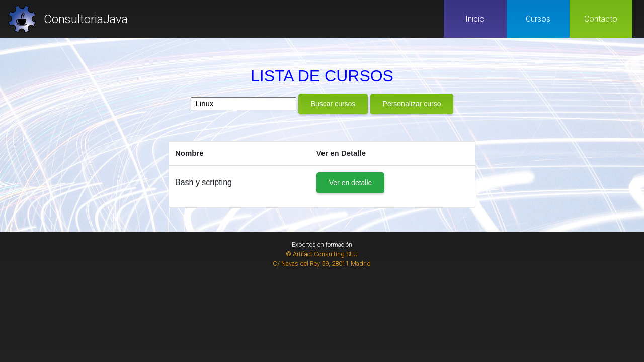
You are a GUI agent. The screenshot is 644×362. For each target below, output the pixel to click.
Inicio (475, 19)
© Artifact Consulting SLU (322, 254)
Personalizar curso (412, 104)
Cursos (538, 19)
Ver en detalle (351, 183)
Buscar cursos (333, 104)
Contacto (601, 19)
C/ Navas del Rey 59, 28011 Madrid (322, 264)
